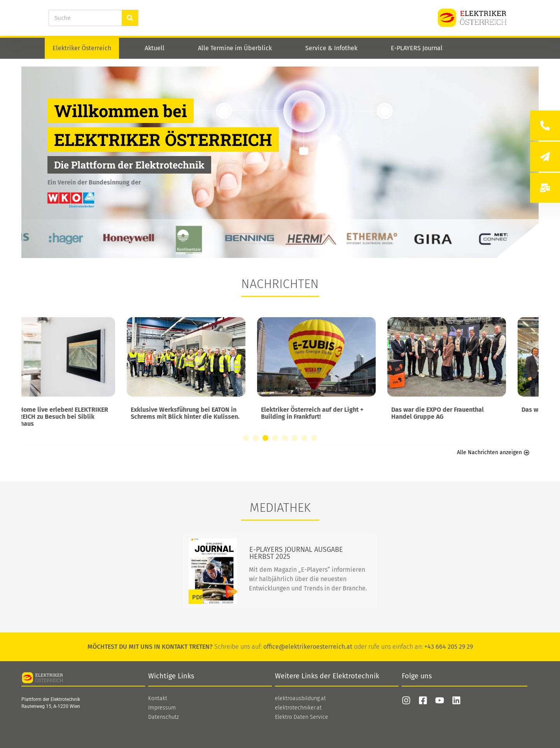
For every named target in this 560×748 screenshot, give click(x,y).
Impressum (162, 708)
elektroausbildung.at (300, 699)
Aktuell (155, 48)
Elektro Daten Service (302, 717)
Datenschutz (164, 717)
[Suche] (130, 18)
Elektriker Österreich (82, 48)
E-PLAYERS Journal (417, 48)
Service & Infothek (331, 48)
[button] (246, 438)
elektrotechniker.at (298, 708)
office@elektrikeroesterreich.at (308, 647)
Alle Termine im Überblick (235, 48)
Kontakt (158, 699)
